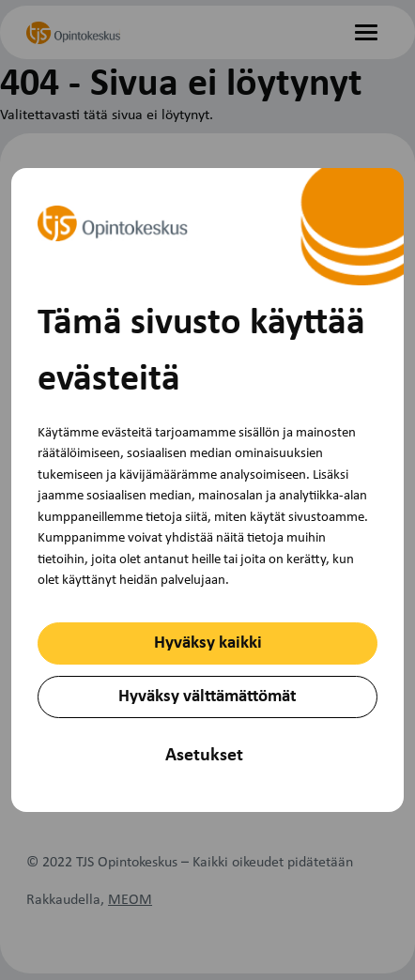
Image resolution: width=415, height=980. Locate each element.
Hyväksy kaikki (208, 643)
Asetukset (204, 756)
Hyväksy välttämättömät (207, 697)
